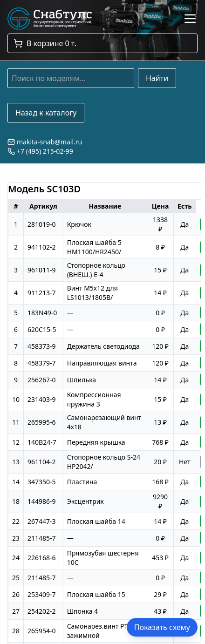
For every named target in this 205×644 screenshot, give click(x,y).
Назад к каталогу (46, 113)
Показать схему (162, 627)
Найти (157, 78)
